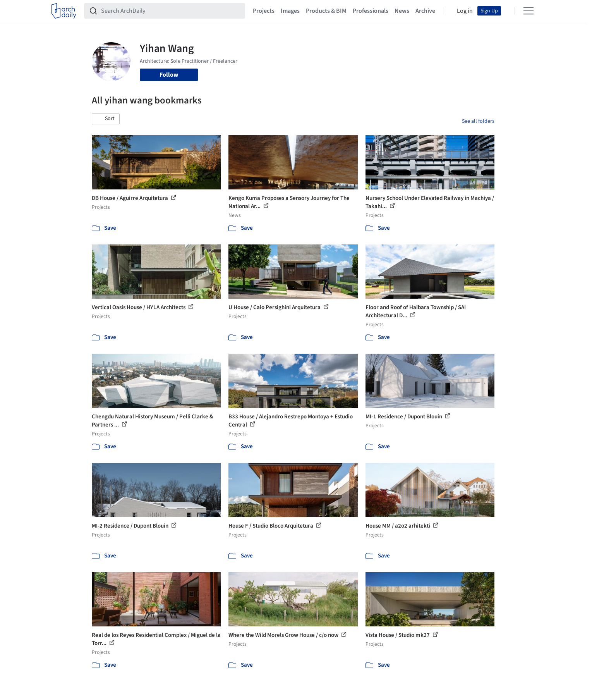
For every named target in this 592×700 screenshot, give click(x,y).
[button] (106, 119)
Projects (264, 11)
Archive (425, 11)
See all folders (478, 121)
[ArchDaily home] (64, 11)
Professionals (371, 11)
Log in (465, 11)
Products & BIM (326, 11)
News (402, 11)
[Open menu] (529, 11)
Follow (169, 75)
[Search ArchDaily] (171, 11)
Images (290, 11)
